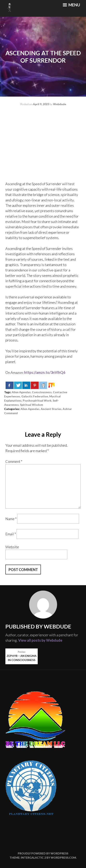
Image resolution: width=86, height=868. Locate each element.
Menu (71, 5)
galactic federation (35, 396)
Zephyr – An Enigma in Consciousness (22, 656)
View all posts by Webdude (40, 640)
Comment (14, 461)
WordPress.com (63, 858)
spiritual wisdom (32, 405)
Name (11, 519)
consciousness (42, 392)
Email (11, 534)
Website (12, 547)
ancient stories (51, 409)
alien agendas (21, 392)
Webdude (60, 104)
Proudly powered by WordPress (43, 853)
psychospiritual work (37, 400)
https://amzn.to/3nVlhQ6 (45, 372)
